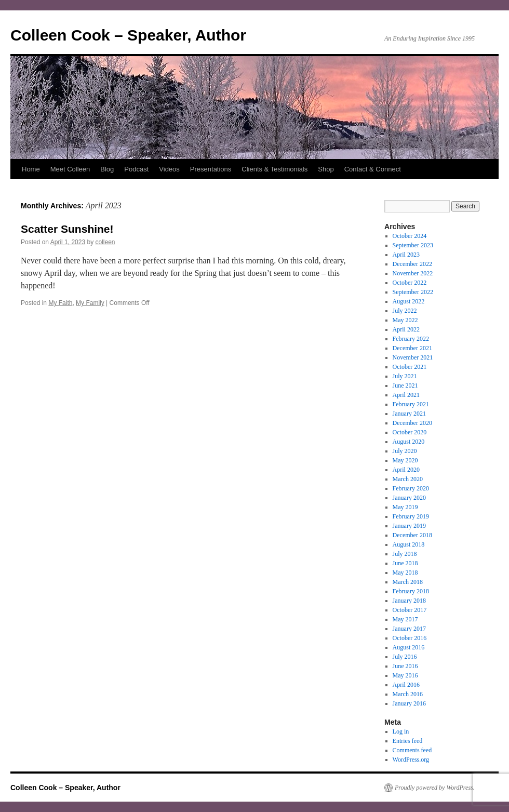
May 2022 (405, 320)
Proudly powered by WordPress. (435, 788)
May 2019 (405, 507)
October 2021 (410, 367)
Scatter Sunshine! (67, 229)
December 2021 (412, 348)
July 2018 (405, 554)
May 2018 (405, 573)
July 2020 (405, 451)
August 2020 (409, 442)
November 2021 (413, 357)
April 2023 (406, 255)
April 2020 (406, 470)
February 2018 (411, 591)
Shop (326, 169)
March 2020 (408, 479)
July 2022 (405, 311)
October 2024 (410, 236)
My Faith (60, 303)
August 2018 (409, 544)
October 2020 (410, 432)
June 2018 (405, 563)
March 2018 (408, 582)
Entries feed (408, 741)
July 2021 (405, 376)
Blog (107, 169)
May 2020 (405, 460)
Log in (401, 731)
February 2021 (411, 404)
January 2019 (409, 526)
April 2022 (406, 329)
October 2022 (410, 283)
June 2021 (405, 385)
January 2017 (409, 629)
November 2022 (413, 273)
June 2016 (405, 666)
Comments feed (412, 750)
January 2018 (409, 601)
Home (31, 169)
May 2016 (405, 675)
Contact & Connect (373, 169)
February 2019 (411, 516)
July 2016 (405, 657)
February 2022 (411, 339)
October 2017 (410, 610)
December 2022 (412, 264)
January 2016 (409, 703)
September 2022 (413, 292)
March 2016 (408, 694)
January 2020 (409, 498)
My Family (90, 303)
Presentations (211, 169)
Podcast (136, 169)
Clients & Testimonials (274, 169)
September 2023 (413, 245)
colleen (105, 242)
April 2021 (406, 395)
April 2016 (406, 685)
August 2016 (409, 647)
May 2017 (405, 619)
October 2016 (410, 638)
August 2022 (409, 301)
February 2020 (411, 488)
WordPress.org (411, 760)
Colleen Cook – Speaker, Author (128, 35)
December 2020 (412, 423)
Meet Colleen (70, 169)
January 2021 (409, 414)
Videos (169, 169)
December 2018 (412, 535)
